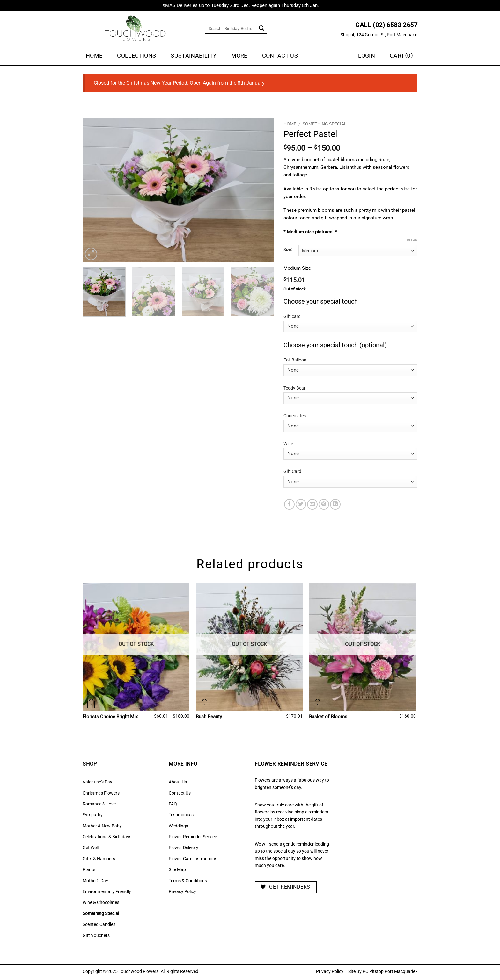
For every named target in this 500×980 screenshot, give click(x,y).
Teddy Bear (294, 388)
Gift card (292, 316)
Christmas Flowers (101, 793)
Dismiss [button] (329, 5)
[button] (402, 56)
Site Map (177, 869)
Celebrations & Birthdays (107, 837)
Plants (89, 869)
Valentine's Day (97, 782)
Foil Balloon (295, 360)
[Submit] (262, 28)
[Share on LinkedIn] (335, 504)
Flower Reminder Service (193, 837)
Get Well (91, 848)
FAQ (173, 804)
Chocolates (295, 416)
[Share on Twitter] (301, 504)
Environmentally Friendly (107, 891)
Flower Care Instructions (193, 859)
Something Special (325, 124)
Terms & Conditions (188, 881)
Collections (136, 56)
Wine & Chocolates (101, 902)
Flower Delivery (184, 848)
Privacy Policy (182, 891)
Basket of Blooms (328, 717)
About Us (178, 782)
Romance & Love (99, 804)
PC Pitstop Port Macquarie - (390, 972)
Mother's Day (95, 881)
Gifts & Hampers (99, 859)
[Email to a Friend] (312, 504)
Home (94, 56)
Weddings (178, 826)
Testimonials (181, 815)
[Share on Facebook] (289, 504)
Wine (288, 444)
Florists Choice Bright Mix (110, 717)
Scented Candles (99, 924)
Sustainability (194, 56)
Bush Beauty (209, 717)
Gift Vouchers (96, 935)
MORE (239, 56)
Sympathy (93, 815)
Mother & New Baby (102, 826)
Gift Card (292, 472)
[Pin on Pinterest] (324, 504)
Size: (288, 250)
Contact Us (280, 56)
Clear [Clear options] (412, 240)
